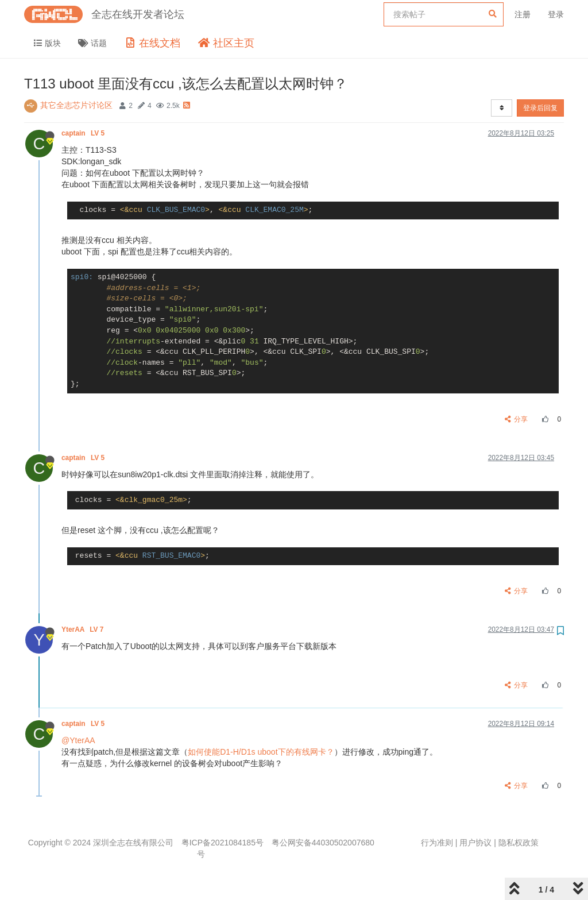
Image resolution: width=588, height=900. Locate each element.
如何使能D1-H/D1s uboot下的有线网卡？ (261, 752)
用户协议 (475, 843)
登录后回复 (540, 108)
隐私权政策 (519, 843)
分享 (517, 419)
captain (84, 133)
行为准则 (437, 843)
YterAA (84, 629)
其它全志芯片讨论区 (76, 105)
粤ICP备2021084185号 (223, 843)
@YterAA (78, 740)
